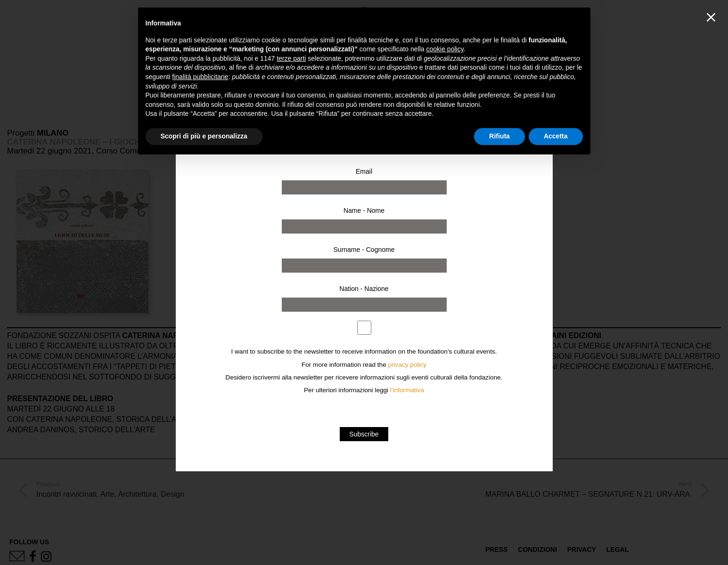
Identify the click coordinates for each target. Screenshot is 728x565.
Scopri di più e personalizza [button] (204, 136)
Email (364, 171)
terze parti (291, 58)
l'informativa (407, 390)
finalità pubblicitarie (200, 77)
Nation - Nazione (364, 289)
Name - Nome (364, 210)
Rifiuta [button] (499, 136)
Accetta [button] (556, 136)
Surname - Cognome (364, 250)
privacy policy (408, 365)
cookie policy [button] (445, 49)
